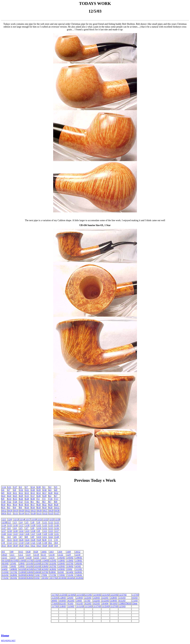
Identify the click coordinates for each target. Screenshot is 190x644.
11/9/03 (71, 606)
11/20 (33, 513)
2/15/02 (38, 563)
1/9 (39, 522)
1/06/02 (78, 558)
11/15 (44, 555)
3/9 (39, 531)
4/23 (3, 496)
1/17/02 (30, 560)
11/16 (52, 555)
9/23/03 (88, 603)
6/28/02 (14, 575)
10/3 (51, 552)
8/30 (51, 546)
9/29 (36, 552)
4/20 (51, 493)
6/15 (15, 499)
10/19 (16, 510)
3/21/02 (37, 566)
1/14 (4, 487)
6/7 (56, 496)
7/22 (9, 502)
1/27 (15, 487)
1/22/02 (37, 560)
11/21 (39, 513)
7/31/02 (5, 578)
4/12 (21, 493)
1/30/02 (78, 560)
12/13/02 (88, 595)
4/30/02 (61, 569)
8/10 (3, 505)
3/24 (21, 534)
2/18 (10, 531)
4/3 (9, 537)
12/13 (16, 519)
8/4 (56, 543)
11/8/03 (62, 606)
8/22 (45, 505)
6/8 (3, 499)
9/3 (9, 507)
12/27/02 (123, 595)
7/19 (21, 543)
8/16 (21, 505)
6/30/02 (30, 575)
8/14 (15, 505)
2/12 (45, 528)
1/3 (15, 522)
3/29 (39, 490)
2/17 (4, 531)
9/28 (28, 552)
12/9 (68, 555)
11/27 (57, 513)
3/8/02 (22, 566)
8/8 (56, 502)
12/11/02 (80, 595)
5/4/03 (79, 601)
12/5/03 (122, 606)
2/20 (15, 531)
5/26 (39, 496)
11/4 (28, 555)
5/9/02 (69, 569)
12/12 (4, 558)
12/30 (4, 522)
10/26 (39, 510)
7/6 (56, 540)
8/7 (50, 502)
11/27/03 (114, 606)
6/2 (50, 496)
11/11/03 (80, 606)
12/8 (10, 519)
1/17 (21, 525)
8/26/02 (22, 578)
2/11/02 (30, 563)
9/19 (45, 507)
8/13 (4, 546)
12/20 (29, 558)
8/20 (39, 505)
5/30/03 (114, 601)
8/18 (15, 546)
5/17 (33, 496)
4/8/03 (54, 601)
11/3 (9, 513)
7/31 (27, 502)
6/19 (15, 540)
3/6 (3, 490)
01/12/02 (6, 560)
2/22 (21, 531)
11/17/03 (97, 606)
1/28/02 (61, 560)
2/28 (39, 487)
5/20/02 (30, 572)
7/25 (33, 543)
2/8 (33, 528)
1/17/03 (135, 595)
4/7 (21, 537)
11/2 (21, 555)
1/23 (45, 525)
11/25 (51, 513)
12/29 (57, 519)
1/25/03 (55, 598)
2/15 (51, 528)
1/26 (57, 525)
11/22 (45, 513)
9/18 (39, 507)
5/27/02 (45, 572)
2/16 (57, 528)
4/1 (3, 537)
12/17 (28, 519)
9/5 (3, 552)
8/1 (32, 502)
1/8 (33, 522)
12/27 (44, 558)
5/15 (27, 496)
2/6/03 (70, 598)
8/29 (45, 546)
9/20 (51, 507)
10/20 (22, 510)
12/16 (21, 558)
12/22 (45, 519)
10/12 (4, 510)
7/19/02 (61, 575)
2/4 (15, 528)
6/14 (9, 499)
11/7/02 (55, 595)
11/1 (12, 555)
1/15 (10, 525)
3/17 (57, 531)
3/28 (33, 490)
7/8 (3, 543)
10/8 (68, 552)
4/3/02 (78, 566)
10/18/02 (62, 578)
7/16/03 (55, 603)
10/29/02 (79, 578)
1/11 (45, 522)
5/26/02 (37, 572)
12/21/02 (105, 595)
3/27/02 (53, 566)
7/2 (38, 499)
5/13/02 (78, 569)
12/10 (78, 555)
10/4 (60, 552)
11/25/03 (105, 606)
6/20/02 (78, 572)
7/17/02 (53, 575)
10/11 (57, 507)
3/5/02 (5, 566)
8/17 (33, 505)
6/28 (27, 499)
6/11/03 (122, 601)
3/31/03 (122, 598)
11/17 (27, 513)
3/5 (56, 487)
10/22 (27, 510)
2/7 (26, 487)
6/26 (21, 499)
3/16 (21, 490)
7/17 (56, 499)
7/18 (3, 502)
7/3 (50, 540)
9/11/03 (80, 603)
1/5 (27, 522)
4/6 (15, 537)
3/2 (50, 487)
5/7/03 (87, 601)
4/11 (15, 493)
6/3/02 (61, 572)
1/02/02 (61, 558)
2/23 (27, 531)
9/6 (21, 507)
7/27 (21, 502)
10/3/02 (45, 578)
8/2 (38, 502)
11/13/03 (88, 606)
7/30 (45, 543)
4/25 (15, 496)
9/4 (15, 507)
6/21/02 (5, 575)
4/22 (56, 493)
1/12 (51, 522)
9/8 (12, 552)
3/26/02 (45, 566)
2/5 (21, 528)
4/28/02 (53, 569)
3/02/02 (78, 563)
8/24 (51, 505)
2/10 (39, 528)
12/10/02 (71, 595)
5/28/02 (52, 572)
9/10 (27, 507)
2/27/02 (70, 563)
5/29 (45, 496)
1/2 (9, 522)
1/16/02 (22, 560)
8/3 (44, 502)
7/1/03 (135, 601)
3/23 (15, 534)
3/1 (44, 487)
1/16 (15, 525)
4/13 (27, 493)
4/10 (9, 493)
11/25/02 (63, 595)
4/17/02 (37, 569)
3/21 (27, 490)
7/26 (15, 502)
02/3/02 (5, 563)
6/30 (33, 499)
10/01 (44, 552)
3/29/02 (61, 566)
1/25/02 (53, 560)
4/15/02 (30, 569)
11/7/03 (55, 606)
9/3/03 (71, 603)
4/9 (3, 493)
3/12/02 (30, 566)
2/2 (21, 487)
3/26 (27, 534)
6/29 (39, 540)
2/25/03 (88, 598)
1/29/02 (70, 560)
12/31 (52, 558)
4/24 (9, 496)
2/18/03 (79, 598)
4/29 (21, 496)
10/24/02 (70, 578)
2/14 (33, 487)
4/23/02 (45, 569)
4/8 (56, 490)
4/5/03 (135, 598)
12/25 (52, 519)
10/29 (51, 510)
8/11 (9, 505)
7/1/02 (37, 575)
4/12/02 (22, 569)
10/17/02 (53, 578)
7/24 (27, 543)
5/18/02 (22, 572)
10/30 (57, 510)
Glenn (135, 603)
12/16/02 (97, 595)
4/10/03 (62, 601)
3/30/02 (70, 566)
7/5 (44, 499)
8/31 (3, 507)
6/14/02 (70, 572)
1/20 (33, 525)
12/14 (22, 519)
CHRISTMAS (125, 603)
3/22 (10, 534)
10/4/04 (105, 603)
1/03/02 (70, 558)
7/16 (51, 499)
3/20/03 (96, 598)
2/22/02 (53, 563)
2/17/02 (45, 563)
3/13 (45, 531)
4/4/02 (5, 569)
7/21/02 (70, 575)
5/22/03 (96, 601)
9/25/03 (96, 603)
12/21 (40, 519)
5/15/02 (5, 572)
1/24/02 (45, 560)
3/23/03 (105, 598)
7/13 (10, 543)
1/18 (27, 525)
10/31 (4, 513)
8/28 (56, 505)
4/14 (39, 493)
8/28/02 (30, 578)
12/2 (4, 519)
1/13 (57, 522)
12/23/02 (114, 595)
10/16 (10, 510)
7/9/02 (44, 575)
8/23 (39, 546)
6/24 (27, 540)
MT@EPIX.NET (8, 641)
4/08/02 (14, 569)
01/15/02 (14, 560)
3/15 (51, 531)
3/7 (9, 490)
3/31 (57, 534)
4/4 (50, 490)
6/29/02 (22, 575)
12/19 (34, 519)
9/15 (21, 552)
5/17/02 (14, 572)
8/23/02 (14, 578)
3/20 (4, 534)
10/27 (45, 510)
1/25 (51, 525)
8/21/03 (62, 603)
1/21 (9, 487)
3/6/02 (13, 566)
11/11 (16, 513)
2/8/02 (22, 563)
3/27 (33, 534)
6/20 (21, 540)
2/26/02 (61, 563)
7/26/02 (78, 575)
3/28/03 (114, 598)
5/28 (57, 537)
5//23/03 (105, 601)
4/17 (45, 493)
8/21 (27, 546)
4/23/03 (71, 601)
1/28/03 (62, 598)
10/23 (33, 510)
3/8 (15, 490)
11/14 (22, 513)
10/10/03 (114, 603)
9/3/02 (37, 578)
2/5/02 (13, 563)
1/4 (21, 522)
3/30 (45, 490)
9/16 (33, 507)
